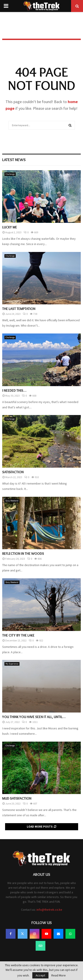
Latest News (14, 160)
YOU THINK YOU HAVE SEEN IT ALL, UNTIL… (34, 717)
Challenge (10, 174)
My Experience (12, 664)
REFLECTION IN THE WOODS (23, 554)
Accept (40, 975)
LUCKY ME (10, 227)
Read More (59, 975)
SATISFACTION (13, 472)
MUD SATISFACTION (17, 798)
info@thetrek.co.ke (49, 910)
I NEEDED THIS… (14, 390)
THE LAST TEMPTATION (19, 309)
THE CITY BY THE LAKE (18, 635)
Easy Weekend (12, 501)
